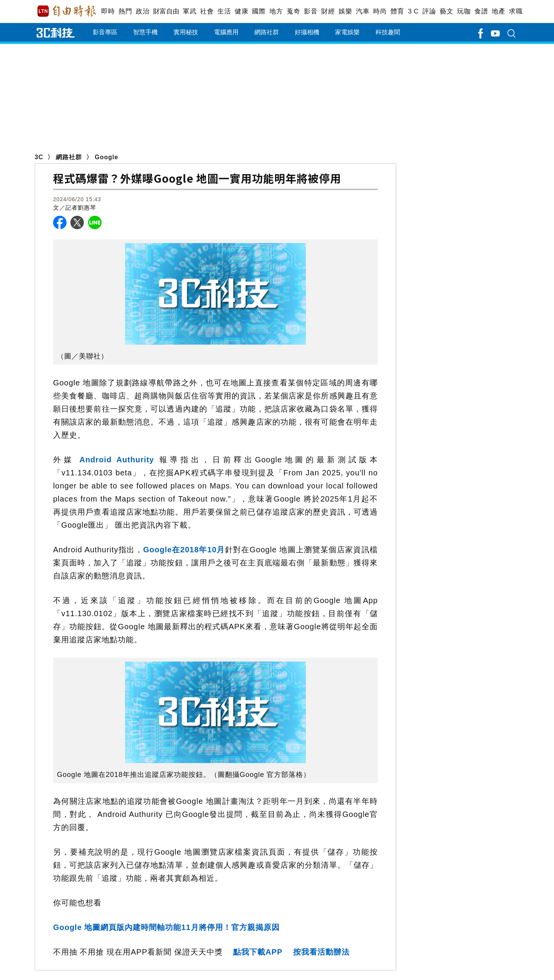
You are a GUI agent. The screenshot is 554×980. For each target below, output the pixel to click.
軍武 (189, 11)
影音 (311, 11)
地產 (498, 11)
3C (39, 157)
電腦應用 (226, 32)
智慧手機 (145, 32)
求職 (516, 11)
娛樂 (345, 11)
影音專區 (105, 32)
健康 (241, 11)
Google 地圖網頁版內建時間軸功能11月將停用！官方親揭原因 (166, 927)
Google (106, 157)
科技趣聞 (388, 32)
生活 (224, 11)
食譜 (481, 11)
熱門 (125, 11)
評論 (429, 11)
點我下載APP (258, 952)
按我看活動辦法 (321, 952)
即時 (108, 11)
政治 (143, 11)
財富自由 (166, 11)
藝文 (446, 11)
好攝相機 (307, 32)
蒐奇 (293, 11)
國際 (259, 11)
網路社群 (267, 32)
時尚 (380, 11)
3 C (413, 11)
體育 (397, 11)
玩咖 (464, 11)
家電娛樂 (347, 32)
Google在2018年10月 (184, 550)
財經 (328, 11)
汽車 (363, 11)
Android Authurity (114, 460)
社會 (207, 11)
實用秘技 (186, 32)
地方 (276, 11)
